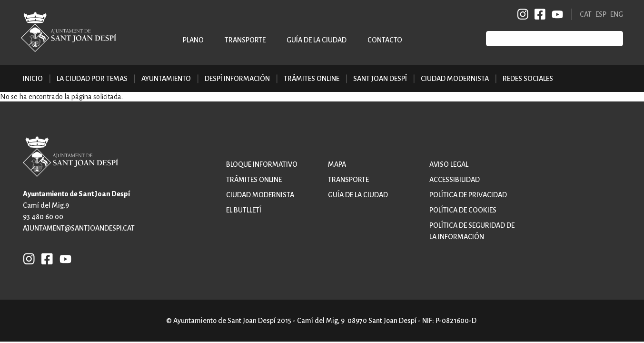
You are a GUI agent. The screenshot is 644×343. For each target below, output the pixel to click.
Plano (193, 40)
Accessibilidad (455, 180)
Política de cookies (463, 210)
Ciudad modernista (260, 195)
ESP (601, 14)
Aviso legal (449, 164)
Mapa (337, 164)
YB (556, 14)
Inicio (33, 79)
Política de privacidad (468, 195)
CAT (586, 14)
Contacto (385, 40)
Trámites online (312, 79)
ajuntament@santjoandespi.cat (79, 228)
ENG (617, 14)
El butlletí (244, 210)
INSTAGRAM (523, 14)
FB (538, 14)
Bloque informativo (262, 164)
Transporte (245, 40)
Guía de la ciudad (317, 40)
